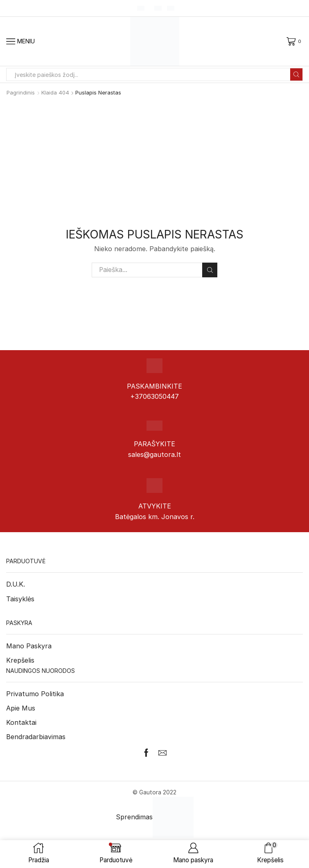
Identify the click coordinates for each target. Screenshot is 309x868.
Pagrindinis (21, 92)
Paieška (210, 270)
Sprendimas (155, 817)
